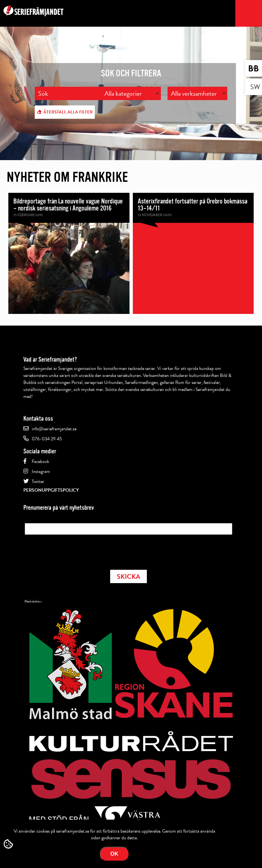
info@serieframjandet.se (54, 429)
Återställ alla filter (68, 112)
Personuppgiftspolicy (51, 490)
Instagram (41, 472)
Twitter (38, 482)
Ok (114, 854)
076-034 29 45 (47, 439)
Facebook (40, 462)
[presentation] (75, 550)
